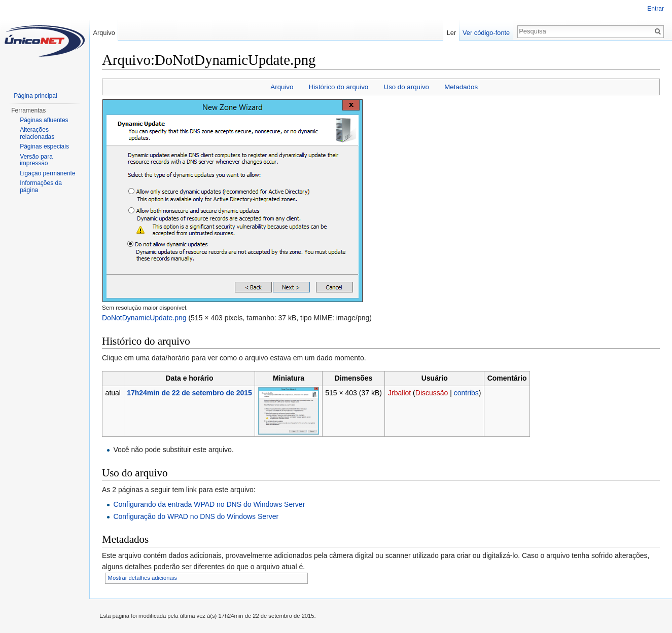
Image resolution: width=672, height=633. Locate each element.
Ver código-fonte (486, 33)
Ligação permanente (47, 173)
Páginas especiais (44, 146)
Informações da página (41, 187)
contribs (466, 393)
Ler (452, 33)
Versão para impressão (36, 160)
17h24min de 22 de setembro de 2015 (189, 393)
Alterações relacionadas (37, 133)
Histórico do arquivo (339, 87)
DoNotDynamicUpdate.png (144, 318)
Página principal (35, 96)
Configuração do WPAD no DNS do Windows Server (196, 516)
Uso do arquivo (406, 87)
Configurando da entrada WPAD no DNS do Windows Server (209, 504)
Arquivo (282, 87)
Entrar (656, 9)
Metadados (461, 87)
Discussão (432, 393)
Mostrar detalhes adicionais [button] (143, 578)
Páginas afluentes (44, 120)
